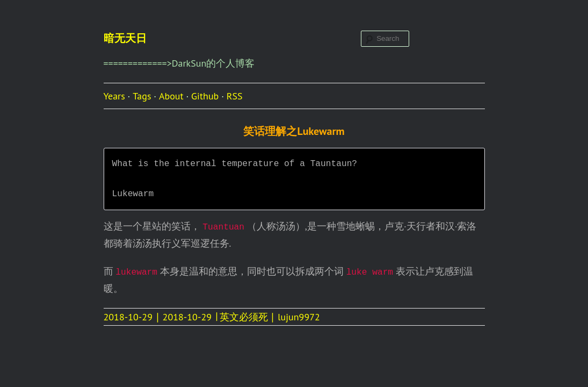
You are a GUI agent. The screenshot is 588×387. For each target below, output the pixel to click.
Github (205, 96)
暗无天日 (125, 38)
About (171, 96)
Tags (142, 96)
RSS (235, 96)
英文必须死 (244, 317)
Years (114, 96)
